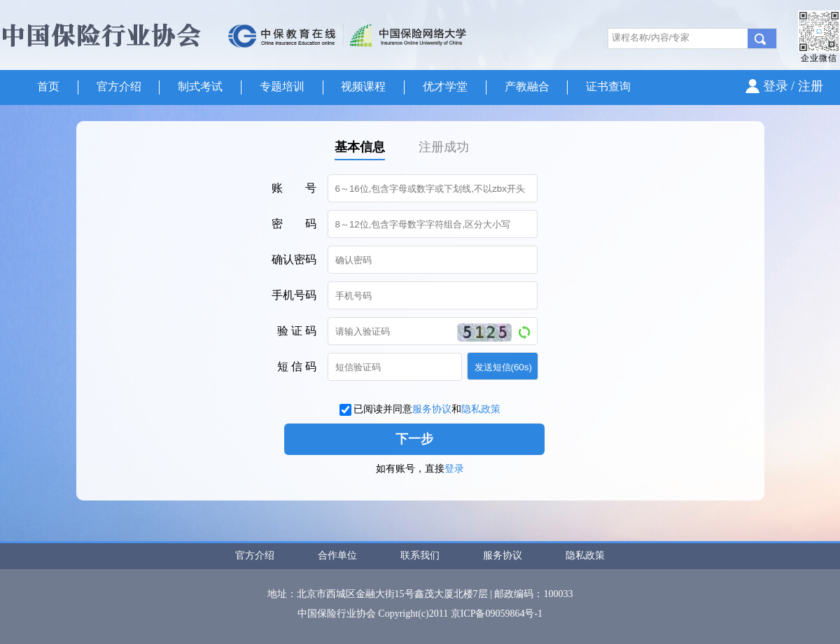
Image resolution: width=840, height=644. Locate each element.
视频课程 (363, 86)
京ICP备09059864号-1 (497, 614)
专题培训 (282, 86)
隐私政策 (481, 409)
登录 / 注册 (793, 86)
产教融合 (527, 86)
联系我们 (420, 555)
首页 (48, 86)
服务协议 (432, 409)
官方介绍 (119, 86)
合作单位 (337, 555)
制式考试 (200, 86)
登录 (454, 469)
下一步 (414, 439)
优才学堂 (445, 86)
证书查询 (608, 86)
